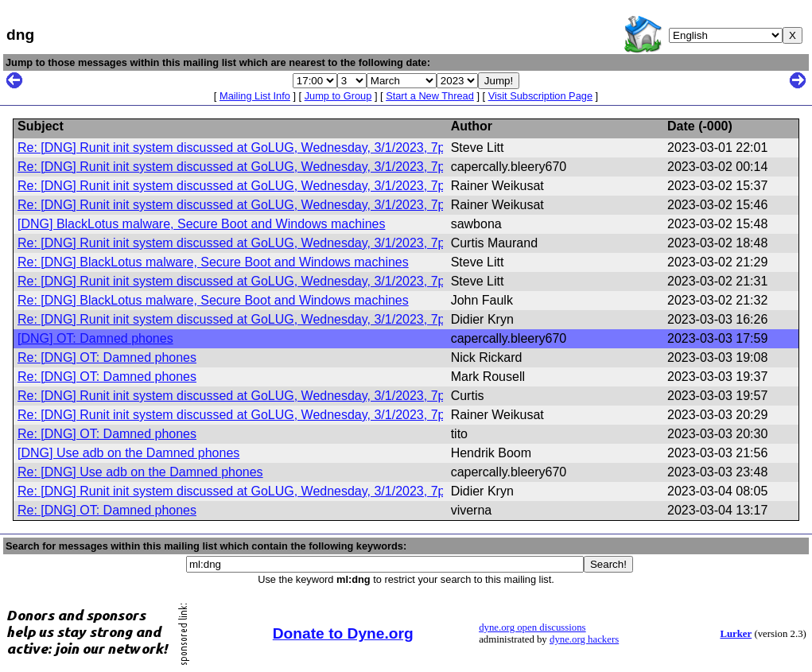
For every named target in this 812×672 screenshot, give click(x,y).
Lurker (736, 634)
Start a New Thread (430, 96)
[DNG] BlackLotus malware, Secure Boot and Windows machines (201, 224)
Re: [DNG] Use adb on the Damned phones (140, 472)
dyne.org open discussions (532, 627)
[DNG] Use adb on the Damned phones (128, 453)
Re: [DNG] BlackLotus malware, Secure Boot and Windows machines (213, 262)
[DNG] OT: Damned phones (95, 338)
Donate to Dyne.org (343, 633)
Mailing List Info (255, 96)
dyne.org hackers (584, 639)
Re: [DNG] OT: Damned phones (107, 357)
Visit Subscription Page (540, 96)
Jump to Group (338, 96)
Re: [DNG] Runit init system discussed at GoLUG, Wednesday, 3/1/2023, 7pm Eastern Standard (288, 148)
